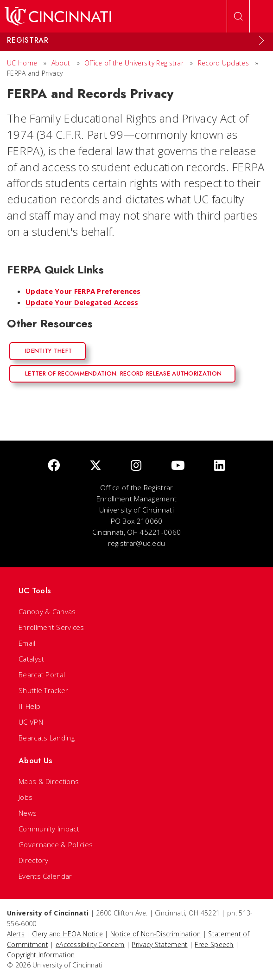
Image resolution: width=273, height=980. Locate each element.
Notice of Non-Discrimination (156, 934)
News (28, 813)
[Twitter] (95, 466)
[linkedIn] (219, 466)
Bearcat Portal (42, 675)
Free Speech (214, 944)
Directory (34, 860)
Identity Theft (48, 351)
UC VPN (31, 722)
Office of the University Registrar (134, 63)
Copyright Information (41, 955)
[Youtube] (178, 466)
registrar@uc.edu (137, 543)
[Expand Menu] (261, 40)
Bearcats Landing (47, 738)
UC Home (22, 63)
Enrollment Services (51, 627)
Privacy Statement (159, 944)
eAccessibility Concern (90, 944)
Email (27, 643)
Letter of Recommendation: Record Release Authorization (123, 373)
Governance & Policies (56, 844)
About (61, 63)
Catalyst (31, 659)
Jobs (25, 797)
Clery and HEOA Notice (67, 934)
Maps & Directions (49, 781)
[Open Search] (238, 16)
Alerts (16, 934)
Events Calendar (45, 876)
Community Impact (49, 829)
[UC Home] (58, 16)
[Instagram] (136, 466)
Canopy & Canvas (47, 611)
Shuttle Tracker (44, 690)
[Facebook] (54, 466)
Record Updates (223, 63)
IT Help (29, 706)
